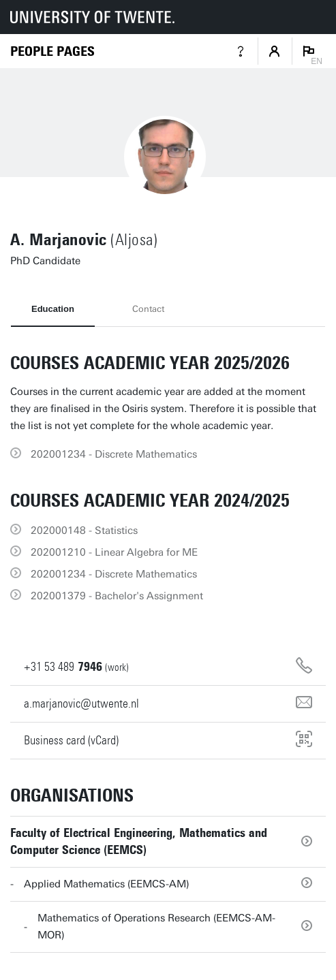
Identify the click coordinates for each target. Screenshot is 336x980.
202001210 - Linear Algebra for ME (114, 552)
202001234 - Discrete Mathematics (114, 454)
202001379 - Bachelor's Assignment (117, 596)
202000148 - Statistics (84, 531)
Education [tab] (53, 309)
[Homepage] (52, 51)
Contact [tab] (148, 309)
